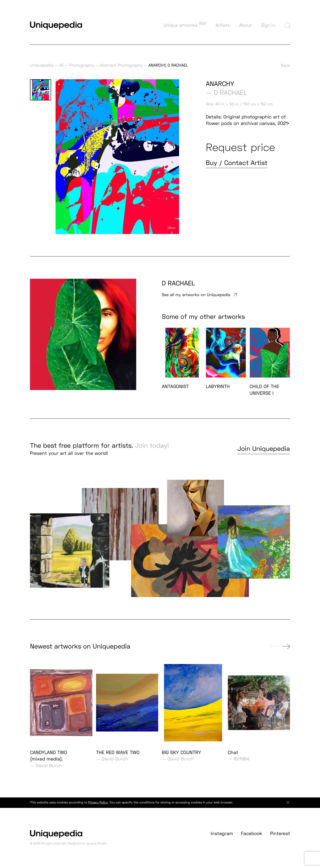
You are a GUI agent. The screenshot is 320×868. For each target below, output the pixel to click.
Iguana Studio (97, 847)
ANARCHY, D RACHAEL (168, 65)
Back (285, 65)
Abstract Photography (121, 65)
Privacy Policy (98, 806)
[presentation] (273, 650)
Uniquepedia (42, 65)
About (245, 25)
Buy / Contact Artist (237, 163)
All (61, 65)
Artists (223, 25)
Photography (82, 65)
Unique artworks (185, 25)
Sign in (268, 25)
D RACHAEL (230, 93)
